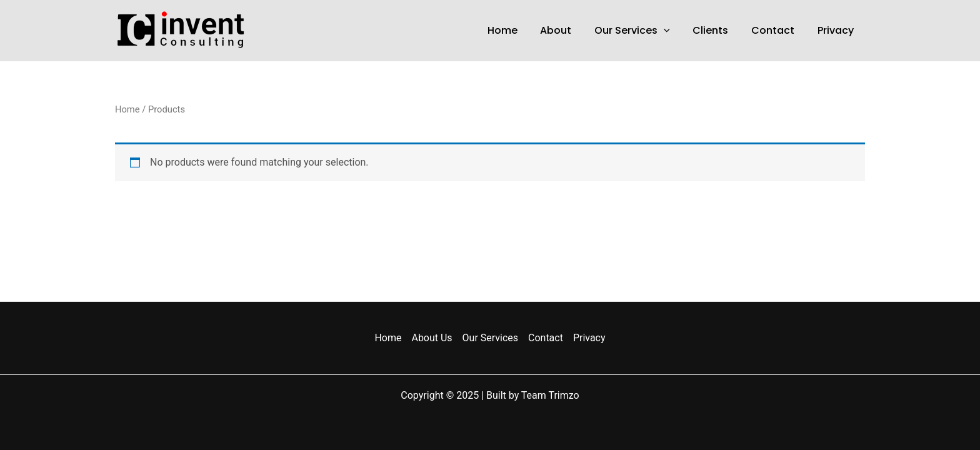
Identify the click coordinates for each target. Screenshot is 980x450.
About (569, 30)
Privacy (837, 30)
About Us (432, 338)
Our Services (642, 31)
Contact (777, 30)
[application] (674, 31)
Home (518, 30)
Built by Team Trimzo (533, 395)
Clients (718, 30)
